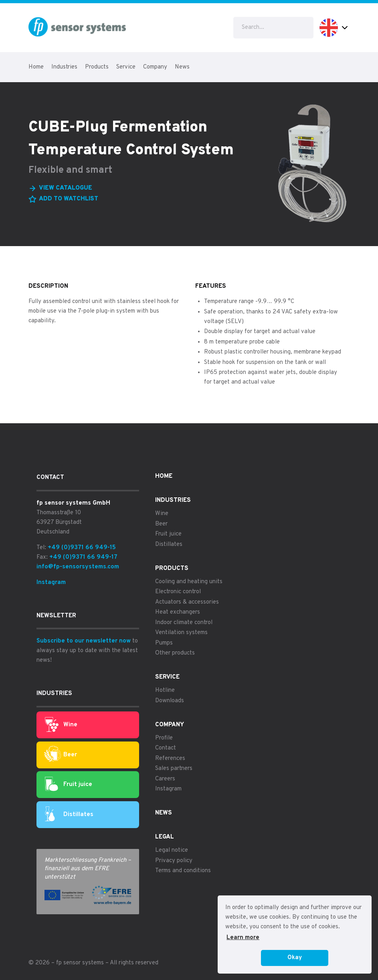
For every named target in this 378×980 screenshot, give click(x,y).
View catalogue (66, 188)
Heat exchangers (178, 612)
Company (155, 67)
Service (126, 67)
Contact (166, 748)
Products (97, 67)
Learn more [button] (243, 938)
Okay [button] (295, 958)
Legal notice (172, 850)
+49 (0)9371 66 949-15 (82, 548)
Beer (60, 755)
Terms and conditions (183, 871)
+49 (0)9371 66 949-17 (83, 557)
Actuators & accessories (187, 602)
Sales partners (174, 769)
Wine (61, 725)
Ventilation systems (181, 633)
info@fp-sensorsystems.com (78, 567)
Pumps (164, 643)
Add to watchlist (69, 199)
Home (36, 67)
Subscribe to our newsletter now (84, 641)
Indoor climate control (184, 623)
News (182, 67)
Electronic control (178, 592)
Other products (175, 653)
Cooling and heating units (189, 582)
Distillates (69, 814)
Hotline (165, 690)
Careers (165, 779)
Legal (165, 837)
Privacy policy (174, 861)
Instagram (51, 583)
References (170, 759)
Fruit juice (69, 785)
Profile (164, 738)
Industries (64, 67)
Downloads (170, 701)
